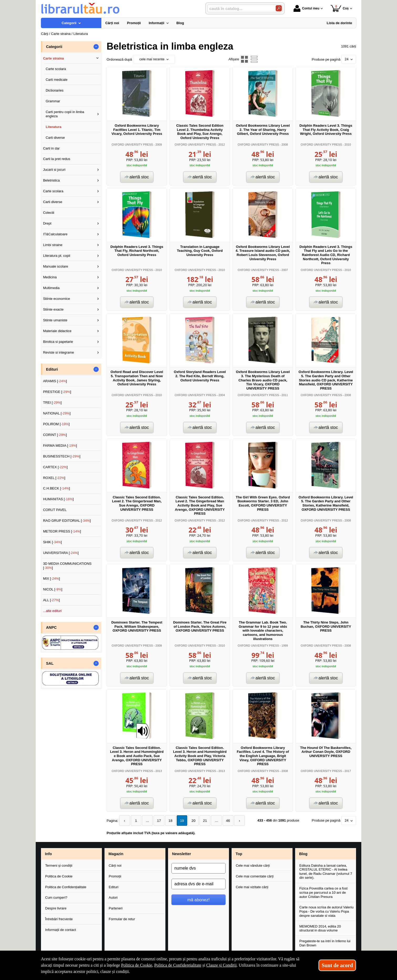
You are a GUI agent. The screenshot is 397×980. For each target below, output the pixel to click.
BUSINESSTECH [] (62, 456)
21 (201, 821)
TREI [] (52, 403)
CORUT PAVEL (55, 510)
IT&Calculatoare (55, 234)
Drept (47, 223)
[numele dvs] (198, 868)
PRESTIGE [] (57, 392)
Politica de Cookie (59, 876)
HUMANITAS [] (58, 499)
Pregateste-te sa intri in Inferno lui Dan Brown (325, 943)
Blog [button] (303, 854)
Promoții (115, 876)
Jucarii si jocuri (54, 170)
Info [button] (48, 854)
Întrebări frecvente (59, 919)
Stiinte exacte (53, 309)
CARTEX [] (55, 467)
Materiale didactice (57, 331)
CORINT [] (55, 435)
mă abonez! (199, 899)
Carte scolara (56, 69)
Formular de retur (122, 919)
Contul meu (306, 8)
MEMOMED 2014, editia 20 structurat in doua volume (320, 928)
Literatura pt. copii (57, 256)
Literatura (54, 127)
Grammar (53, 101)
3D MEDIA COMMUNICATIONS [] (67, 566)
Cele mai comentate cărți (255, 876)
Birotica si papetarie (58, 342)
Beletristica (51, 180)
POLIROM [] (56, 424)
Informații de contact (61, 930)
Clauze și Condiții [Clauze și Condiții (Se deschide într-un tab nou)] (222, 965)
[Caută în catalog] (279, 8)
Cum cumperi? (56, 898)
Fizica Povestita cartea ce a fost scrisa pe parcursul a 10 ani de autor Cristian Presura (323, 892)
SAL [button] (50, 663)
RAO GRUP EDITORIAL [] (67, 521)
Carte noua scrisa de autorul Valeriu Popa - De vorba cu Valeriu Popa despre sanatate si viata (326, 911)
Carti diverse (55, 138)
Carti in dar (51, 148)
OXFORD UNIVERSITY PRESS (132, 145)
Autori (113, 898)
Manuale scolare (56, 266)
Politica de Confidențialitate (66, 887)
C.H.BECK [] (57, 488)
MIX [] (51, 579)
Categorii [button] (54, 47)
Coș (340, 8)
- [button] (96, 47)
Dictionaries (55, 90)
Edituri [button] (52, 369)
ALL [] (51, 600)
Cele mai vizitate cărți (252, 887)
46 (223, 821)
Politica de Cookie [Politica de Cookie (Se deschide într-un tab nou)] (137, 965)
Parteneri (116, 908)
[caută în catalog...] (239, 9)
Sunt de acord (337, 965)
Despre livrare (56, 908)
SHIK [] (53, 542)
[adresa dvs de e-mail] (198, 884)
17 (157, 821)
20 (190, 821)
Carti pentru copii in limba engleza (65, 114)
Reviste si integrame (59, 352)
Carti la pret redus (57, 159)
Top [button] (239, 854)
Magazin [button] (116, 854)
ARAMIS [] (55, 381)
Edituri (114, 887)
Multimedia (51, 288)
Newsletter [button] (181, 854)
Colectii (49, 213)
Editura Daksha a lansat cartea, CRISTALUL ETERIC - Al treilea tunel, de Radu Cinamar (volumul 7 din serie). (326, 871)
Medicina (50, 277)
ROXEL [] (54, 478)
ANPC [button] (51, 627)
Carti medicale (57, 80)
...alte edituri (52, 611)
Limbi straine (53, 245)
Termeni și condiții (59, 865)
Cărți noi (115, 865)
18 (168, 821)
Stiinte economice (57, 299)
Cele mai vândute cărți (253, 865)
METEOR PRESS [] (62, 531)
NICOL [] (53, 589)
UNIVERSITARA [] (61, 553)
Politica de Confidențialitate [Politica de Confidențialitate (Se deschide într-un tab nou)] (178, 965)
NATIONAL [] (57, 413)
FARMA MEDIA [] (60, 446)
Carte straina (53, 58)
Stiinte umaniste (55, 320)
